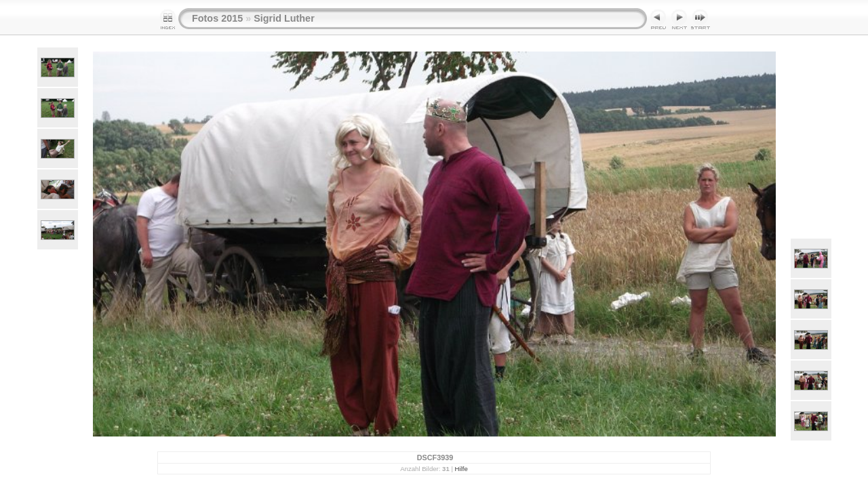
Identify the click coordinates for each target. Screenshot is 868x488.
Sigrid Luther (284, 18)
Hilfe (461, 469)
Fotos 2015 (217, 18)
